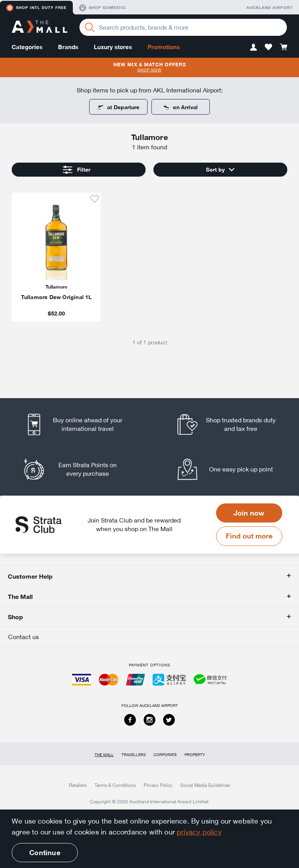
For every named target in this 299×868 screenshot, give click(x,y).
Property (195, 755)
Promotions (164, 47)
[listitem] (56, 257)
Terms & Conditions (115, 785)
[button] (253, 47)
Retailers (78, 785)
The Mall (104, 755)
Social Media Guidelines (205, 785)
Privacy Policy (158, 785)
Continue (45, 852)
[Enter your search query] (183, 27)
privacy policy (199, 832)
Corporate (165, 755)
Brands (68, 47)
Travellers (134, 755)
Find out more (249, 536)
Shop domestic (103, 8)
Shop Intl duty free (36, 8)
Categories (27, 47)
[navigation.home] (40, 27)
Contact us (24, 637)
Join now (249, 513)
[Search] (90, 27)
